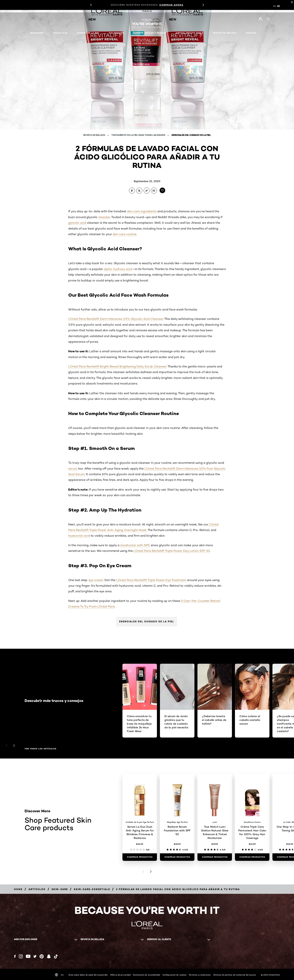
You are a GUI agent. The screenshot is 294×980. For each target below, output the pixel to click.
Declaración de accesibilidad (146, 975)
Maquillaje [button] (60, 33)
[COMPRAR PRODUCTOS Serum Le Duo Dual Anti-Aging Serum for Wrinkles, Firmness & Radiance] (140, 857)
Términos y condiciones (200, 975)
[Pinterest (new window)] (42, 956)
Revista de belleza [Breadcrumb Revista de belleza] (94, 135)
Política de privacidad (120, 975)
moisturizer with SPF (135, 545)
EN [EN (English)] (274, 6)
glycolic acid (77, 223)
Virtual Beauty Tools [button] (190, 33)
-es (59, 975)
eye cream (96, 580)
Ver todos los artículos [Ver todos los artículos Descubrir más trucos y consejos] (40, 749)
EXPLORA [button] (251, 33)
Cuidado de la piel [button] (88, 33)
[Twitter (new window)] (35, 956)
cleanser (104, 217)
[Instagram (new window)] (21, 956)
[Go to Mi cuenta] (260, 19)
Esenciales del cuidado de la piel (147, 621)
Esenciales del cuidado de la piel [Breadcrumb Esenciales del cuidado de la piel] (191, 135)
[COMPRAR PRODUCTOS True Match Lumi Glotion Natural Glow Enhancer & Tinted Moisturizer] (215, 857)
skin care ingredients (142, 211)
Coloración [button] (116, 33)
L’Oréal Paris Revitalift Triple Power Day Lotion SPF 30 (172, 551)
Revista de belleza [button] (225, 33)
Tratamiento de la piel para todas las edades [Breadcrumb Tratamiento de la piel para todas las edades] (139, 135)
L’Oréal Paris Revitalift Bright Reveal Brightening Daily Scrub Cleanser (117, 366)
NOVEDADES (37, 33)
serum (73, 469)
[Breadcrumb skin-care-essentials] (92, 889)
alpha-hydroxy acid (118, 269)
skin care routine (124, 234)
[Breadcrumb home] (18, 889)
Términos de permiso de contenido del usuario (235, 975)
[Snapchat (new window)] (49, 956)
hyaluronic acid (79, 536)
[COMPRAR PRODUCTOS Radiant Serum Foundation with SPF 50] (177, 857)
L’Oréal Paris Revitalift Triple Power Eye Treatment (151, 580)
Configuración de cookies (174, 975)
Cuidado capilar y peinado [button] (150, 33)
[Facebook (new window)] (15, 956)
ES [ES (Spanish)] (279, 6)
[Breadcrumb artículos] (37, 889)
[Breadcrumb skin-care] (60, 889)
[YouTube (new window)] (28, 956)
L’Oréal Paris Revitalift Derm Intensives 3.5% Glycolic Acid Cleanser (116, 319)
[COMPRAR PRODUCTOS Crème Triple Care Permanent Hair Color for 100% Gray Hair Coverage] (252, 857)
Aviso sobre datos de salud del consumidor (88, 975)
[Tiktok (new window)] (56, 956)
